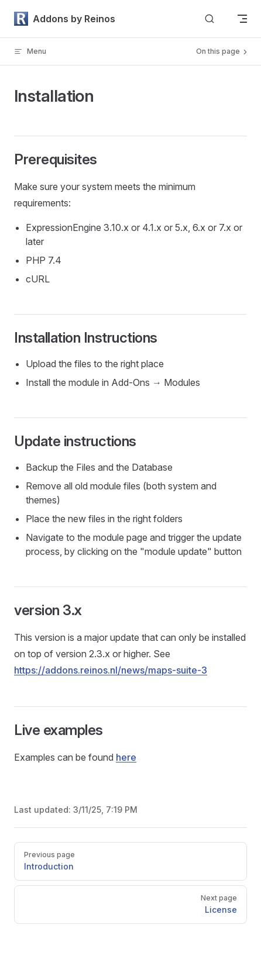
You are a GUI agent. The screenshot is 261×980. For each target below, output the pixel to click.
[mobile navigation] (242, 19)
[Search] (210, 19)
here (126, 757)
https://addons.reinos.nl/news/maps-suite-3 (111, 670)
